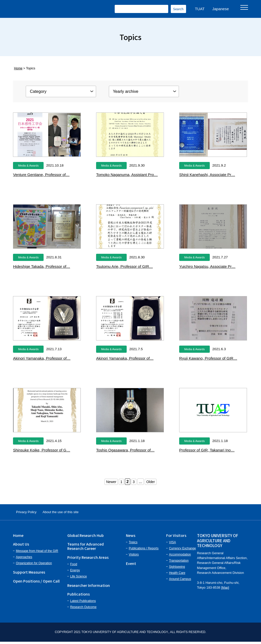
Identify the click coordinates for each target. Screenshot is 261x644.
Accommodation (180, 557)
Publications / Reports (144, 550)
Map (225, 590)
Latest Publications (83, 603)
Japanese (221, 9)
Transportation (179, 563)
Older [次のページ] (152, 482)
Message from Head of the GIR (37, 553)
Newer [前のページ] (110, 482)
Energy (75, 572)
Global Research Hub (86, 537)
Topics (133, 544)
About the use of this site (73, 513)
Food (74, 566)
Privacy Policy (30, 513)
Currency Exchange (182, 550)
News (131, 537)
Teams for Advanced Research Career (86, 548)
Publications (79, 596)
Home (17, 68)
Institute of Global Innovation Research (61, 9)
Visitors (134, 557)
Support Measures (29, 574)
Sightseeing (177, 569)
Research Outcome (83, 609)
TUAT (200, 9)
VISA (172, 544)
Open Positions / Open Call (36, 583)
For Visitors (176, 537)
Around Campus (180, 581)
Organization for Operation (34, 565)
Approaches (24, 559)
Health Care (177, 575)
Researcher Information (89, 587)
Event (131, 565)
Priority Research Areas (88, 559)
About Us (21, 546)
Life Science (78, 578)
